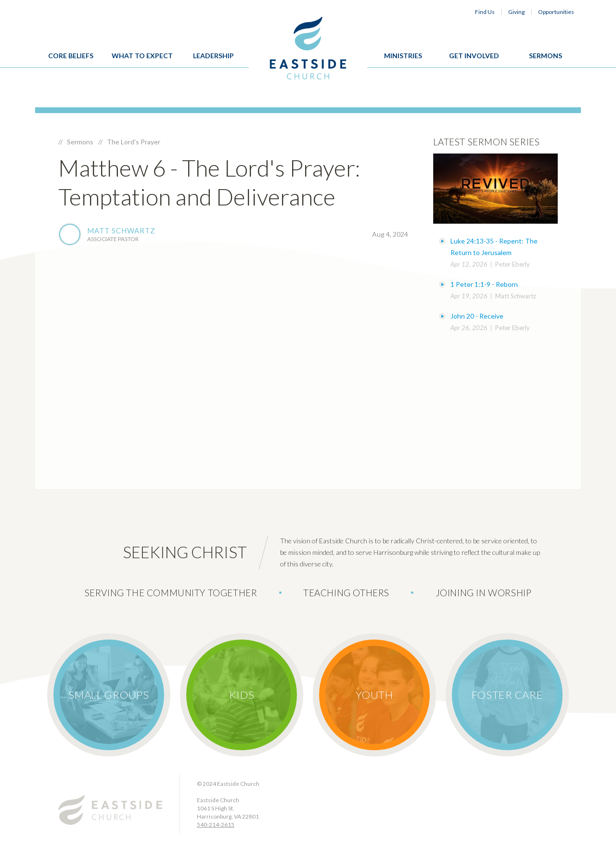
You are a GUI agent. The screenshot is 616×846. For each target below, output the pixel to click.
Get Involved (474, 56)
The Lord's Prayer (134, 142)
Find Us (485, 12)
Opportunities (556, 12)
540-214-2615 (216, 825)
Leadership (213, 56)
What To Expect (142, 56)
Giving (516, 12)
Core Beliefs (71, 56)
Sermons (545, 56)
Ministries (403, 56)
